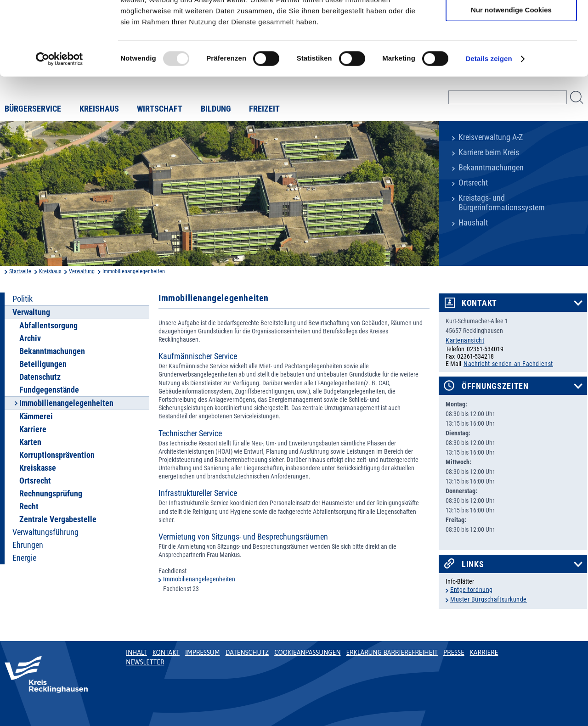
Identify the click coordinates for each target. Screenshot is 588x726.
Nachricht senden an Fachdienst (508, 364)
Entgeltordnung (472, 590)
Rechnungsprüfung (51, 494)
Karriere (33, 429)
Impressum (203, 653)
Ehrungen (28, 545)
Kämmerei (36, 416)
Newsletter (145, 662)
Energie (24, 558)
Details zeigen (489, 126)
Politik (23, 299)
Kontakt (479, 303)
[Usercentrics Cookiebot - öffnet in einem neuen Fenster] (59, 126)
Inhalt (136, 653)
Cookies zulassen (511, 23)
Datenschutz (40, 377)
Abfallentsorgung (48, 326)
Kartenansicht (465, 340)
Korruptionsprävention (57, 455)
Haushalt (473, 223)
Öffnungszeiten (495, 386)
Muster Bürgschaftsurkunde (489, 599)
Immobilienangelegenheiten (199, 579)
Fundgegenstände (49, 390)
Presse (454, 653)
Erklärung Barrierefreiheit (392, 653)
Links (473, 564)
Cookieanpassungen (307, 653)
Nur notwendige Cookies (511, 76)
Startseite (20, 271)
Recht (29, 507)
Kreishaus (50, 271)
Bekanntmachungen (491, 168)
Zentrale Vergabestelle (58, 519)
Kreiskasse (38, 468)
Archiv (30, 338)
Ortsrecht (473, 183)
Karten (30, 442)
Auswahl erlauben (511, 50)
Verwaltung (82, 271)
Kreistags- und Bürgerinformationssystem (502, 203)
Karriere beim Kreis (489, 152)
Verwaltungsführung (45, 532)
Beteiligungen (43, 364)
